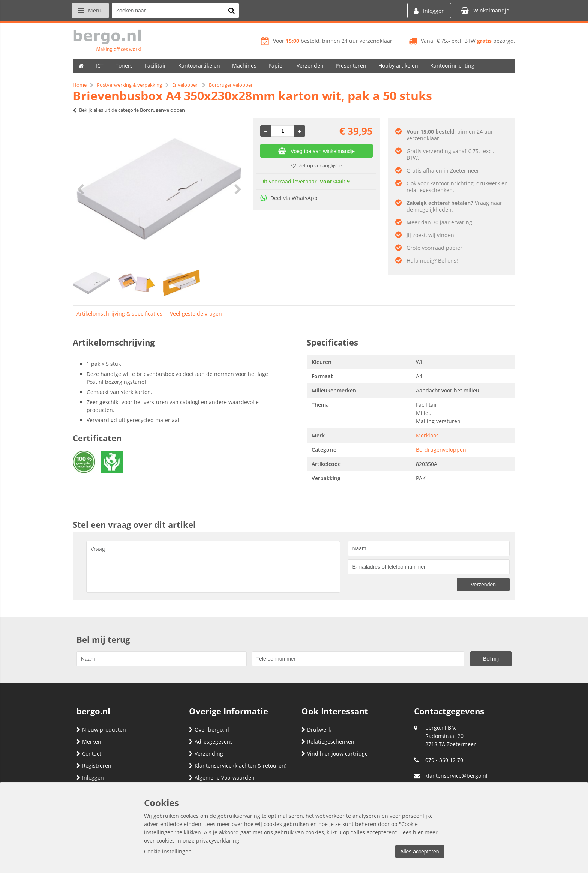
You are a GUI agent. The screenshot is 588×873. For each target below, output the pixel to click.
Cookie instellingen (168, 851)
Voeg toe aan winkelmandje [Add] (316, 151)
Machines (244, 65)
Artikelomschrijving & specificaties (119, 313)
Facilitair (155, 65)
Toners (124, 65)
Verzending (206, 754)
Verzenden (310, 65)
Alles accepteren (418, 852)
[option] (159, 189)
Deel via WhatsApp (289, 198)
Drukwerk (316, 730)
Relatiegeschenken (328, 742)
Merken (89, 742)
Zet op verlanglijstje (316, 165)
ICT (100, 65)
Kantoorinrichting (452, 65)
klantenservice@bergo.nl (456, 776)
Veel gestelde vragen (196, 313)
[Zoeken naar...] (234, 11)
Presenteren (351, 65)
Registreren (94, 766)
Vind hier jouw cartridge (335, 754)
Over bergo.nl (209, 730)
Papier (277, 65)
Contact (89, 754)
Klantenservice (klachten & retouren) (238, 766)
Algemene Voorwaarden (222, 778)
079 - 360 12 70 (444, 760)
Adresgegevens (211, 742)
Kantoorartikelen (199, 65)
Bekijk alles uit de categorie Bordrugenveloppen (129, 110)
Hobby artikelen (398, 65)
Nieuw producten (101, 730)
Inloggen (90, 778)
